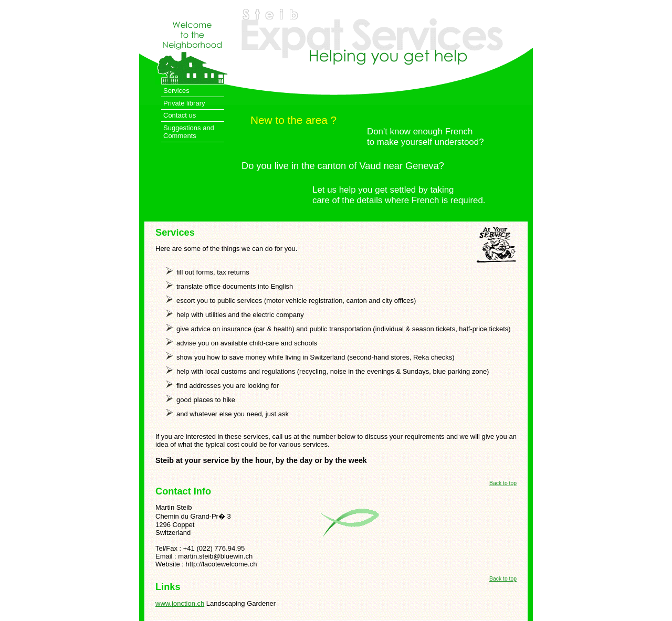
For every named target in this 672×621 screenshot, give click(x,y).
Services (176, 91)
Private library (184, 103)
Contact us (180, 115)
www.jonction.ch (180, 603)
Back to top (503, 483)
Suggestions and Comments (189, 132)
